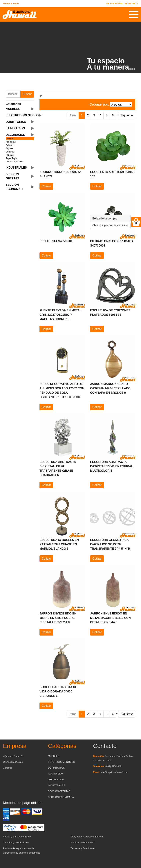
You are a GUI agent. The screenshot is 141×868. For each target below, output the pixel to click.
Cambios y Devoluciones (16, 842)
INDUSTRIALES (56, 785)
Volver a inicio (11, 4)
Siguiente (127, 115)
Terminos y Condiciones (83, 848)
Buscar (27, 94)
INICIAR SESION (114, 3)
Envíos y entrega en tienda (17, 837)
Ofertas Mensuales (13, 762)
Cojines (9, 148)
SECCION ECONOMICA (61, 797)
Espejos (10, 155)
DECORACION (56, 779)
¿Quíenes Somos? (13, 756)
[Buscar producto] (13, 94)
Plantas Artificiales (15, 162)
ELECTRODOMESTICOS (61, 762)
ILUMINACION (56, 774)
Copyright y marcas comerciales (87, 837)
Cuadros (10, 152)
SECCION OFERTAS (59, 791)
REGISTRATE (131, 3)
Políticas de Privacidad (82, 842)
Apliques (10, 145)
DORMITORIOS (56, 768)
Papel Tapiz (11, 158)
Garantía (8, 768)
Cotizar (46, 186)
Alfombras (11, 142)
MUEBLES (54, 756)
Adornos (10, 139)
